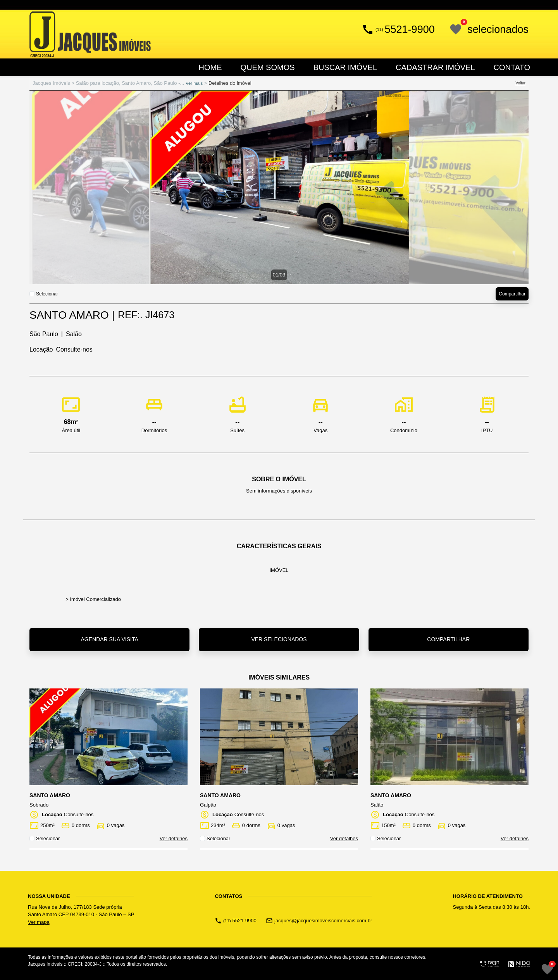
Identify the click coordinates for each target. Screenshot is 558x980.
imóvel (279, 570)
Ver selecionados (279, 639)
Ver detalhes (174, 838)
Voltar (520, 83)
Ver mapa (39, 922)
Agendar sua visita (109, 639)
